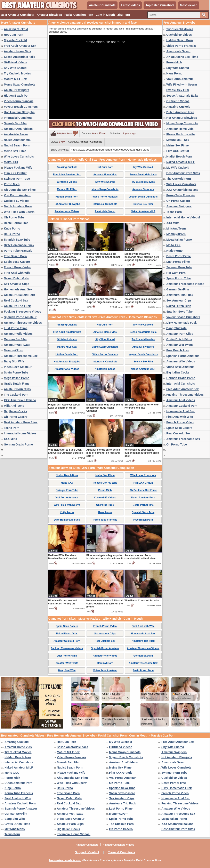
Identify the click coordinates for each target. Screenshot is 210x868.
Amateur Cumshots (102, 5)
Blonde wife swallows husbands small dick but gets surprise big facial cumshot (142, 257)
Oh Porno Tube (14, 217)
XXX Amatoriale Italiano (20, 400)
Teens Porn (12, 428)
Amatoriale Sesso (16, 134)
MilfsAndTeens (14, 406)
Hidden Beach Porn (17, 96)
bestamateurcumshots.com (65, 860)
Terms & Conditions (122, 852)
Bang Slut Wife (14, 361)
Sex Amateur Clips (17, 284)
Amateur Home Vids (18, 51)
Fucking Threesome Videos (23, 312)
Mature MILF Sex (15, 79)
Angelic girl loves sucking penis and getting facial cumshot (63, 302)
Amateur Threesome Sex (21, 356)
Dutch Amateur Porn (18, 206)
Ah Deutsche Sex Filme (20, 190)
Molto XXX (11, 162)
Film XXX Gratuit (15, 173)
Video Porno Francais (19, 101)
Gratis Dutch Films (17, 384)
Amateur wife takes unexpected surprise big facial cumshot (143, 301)
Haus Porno (12, 234)
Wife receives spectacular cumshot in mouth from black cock (142, 453)
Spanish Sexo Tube (17, 240)
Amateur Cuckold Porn (19, 295)
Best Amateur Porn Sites (21, 422)
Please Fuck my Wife (18, 168)
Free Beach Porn (15, 256)
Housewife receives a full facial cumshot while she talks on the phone (104, 604)
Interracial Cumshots (18, 118)
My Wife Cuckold (15, 40)
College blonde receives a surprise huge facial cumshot (103, 301)
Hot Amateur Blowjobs (19, 112)
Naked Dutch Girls (16, 278)
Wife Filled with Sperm (19, 212)
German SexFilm (15, 339)
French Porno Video (18, 267)
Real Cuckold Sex (16, 300)
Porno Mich (12, 184)
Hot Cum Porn (14, 35)
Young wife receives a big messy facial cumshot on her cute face (103, 257)
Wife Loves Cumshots (19, 156)
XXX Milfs (10, 439)
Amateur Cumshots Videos (118, 845)
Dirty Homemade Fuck (19, 245)
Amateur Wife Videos (18, 334)
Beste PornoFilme (16, 223)
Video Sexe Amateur (18, 367)
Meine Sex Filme (15, 151)
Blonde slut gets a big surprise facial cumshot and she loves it (104, 557)
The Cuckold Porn (16, 395)
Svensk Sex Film (15, 123)
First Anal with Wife (17, 273)
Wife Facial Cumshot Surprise (142, 601)
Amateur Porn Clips (17, 389)
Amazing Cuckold (16, 29)
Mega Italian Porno (17, 378)
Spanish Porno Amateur (20, 317)
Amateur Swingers (17, 90)
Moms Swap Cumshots (20, 85)
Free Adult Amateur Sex (20, 46)
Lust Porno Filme (16, 328)
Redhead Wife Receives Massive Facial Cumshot (62, 557)
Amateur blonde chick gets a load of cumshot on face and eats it (103, 453)
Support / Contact (87, 852)
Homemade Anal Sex (18, 289)
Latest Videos (131, 5)
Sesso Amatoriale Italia (20, 57)
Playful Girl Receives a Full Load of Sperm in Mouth (64, 406)
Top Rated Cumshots (160, 5)
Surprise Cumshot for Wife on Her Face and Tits (142, 406)
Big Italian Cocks (15, 411)
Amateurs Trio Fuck (17, 306)
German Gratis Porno (18, 444)
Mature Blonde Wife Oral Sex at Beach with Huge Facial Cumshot (105, 408)
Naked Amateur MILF (18, 140)
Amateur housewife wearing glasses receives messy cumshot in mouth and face (64, 257)
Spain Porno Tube (16, 372)
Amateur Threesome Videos (23, 323)
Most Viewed (189, 5)
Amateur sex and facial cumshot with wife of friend (140, 557)
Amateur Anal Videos (18, 129)
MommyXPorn (14, 350)
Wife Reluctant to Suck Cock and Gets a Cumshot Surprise (66, 451)
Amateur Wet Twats (17, 345)
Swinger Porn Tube (17, 179)
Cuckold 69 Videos (17, 201)
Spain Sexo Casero (17, 262)
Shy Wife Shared (15, 68)
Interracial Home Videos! (21, 433)
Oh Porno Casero (16, 417)
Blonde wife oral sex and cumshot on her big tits (63, 602)
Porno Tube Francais (18, 251)
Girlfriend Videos (15, 62)
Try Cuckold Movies (17, 73)
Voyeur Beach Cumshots (21, 107)
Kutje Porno (12, 228)
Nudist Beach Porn (17, 145)
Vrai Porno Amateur (17, 195)
